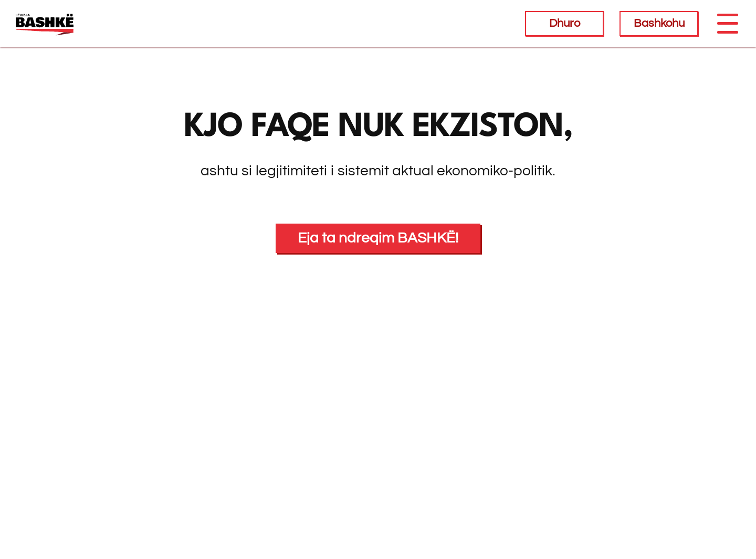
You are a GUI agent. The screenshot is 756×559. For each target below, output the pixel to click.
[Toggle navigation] (727, 24)
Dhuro (565, 23)
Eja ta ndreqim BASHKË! (378, 238)
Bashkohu (659, 23)
